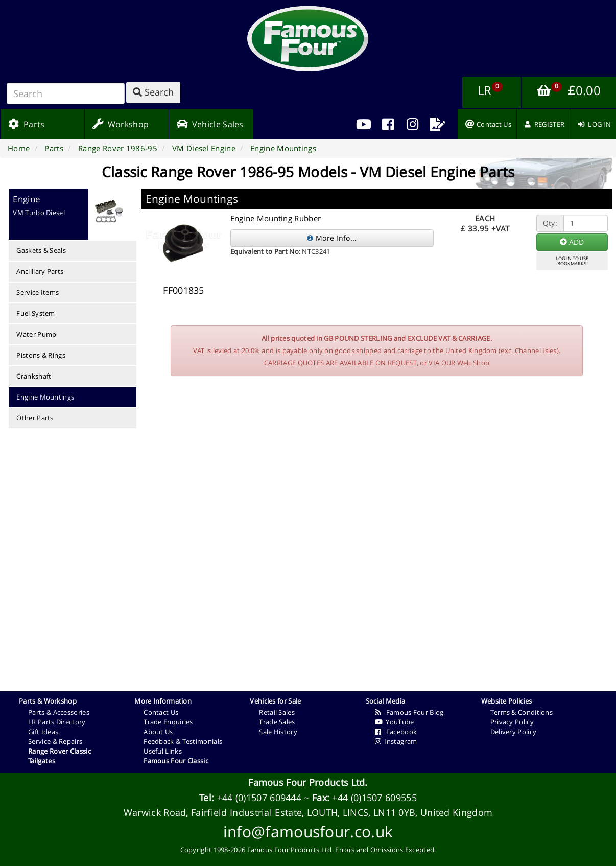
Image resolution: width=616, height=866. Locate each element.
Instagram (396, 741)
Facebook (396, 732)
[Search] (66, 93)
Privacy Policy (512, 722)
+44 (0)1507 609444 (259, 798)
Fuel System (35, 313)
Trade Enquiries (168, 722)
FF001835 (183, 290)
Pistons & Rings (41, 355)
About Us (158, 732)
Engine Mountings (45, 397)
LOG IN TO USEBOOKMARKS (572, 261)
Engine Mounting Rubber (276, 218)
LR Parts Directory (57, 722)
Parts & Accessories (59, 712)
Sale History (278, 732)
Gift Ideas (43, 732)
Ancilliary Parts (40, 271)
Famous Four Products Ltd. (308, 782)
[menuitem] (388, 124)
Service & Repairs (55, 741)
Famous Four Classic (176, 761)
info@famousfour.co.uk (308, 832)
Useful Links (163, 751)
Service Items (38, 292)
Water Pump (36, 334)
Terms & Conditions (522, 712)
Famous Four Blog (409, 712)
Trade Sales (277, 722)
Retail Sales (277, 712)
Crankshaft (34, 376)
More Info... (332, 238)
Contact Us (161, 712)
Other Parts (35, 418)
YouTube (395, 722)
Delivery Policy (514, 732)
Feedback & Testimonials (183, 741)
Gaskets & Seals (41, 250)
